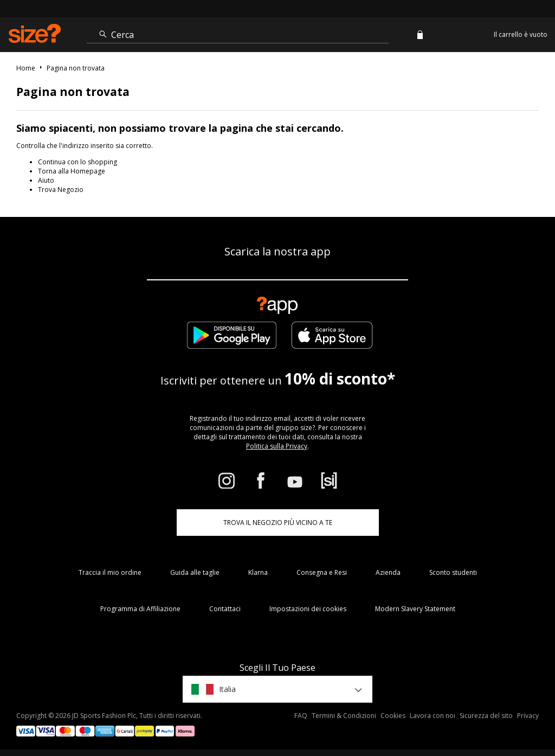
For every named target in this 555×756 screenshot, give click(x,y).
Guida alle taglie (195, 572)
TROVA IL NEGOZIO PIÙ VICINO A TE (278, 523)
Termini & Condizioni (344, 716)
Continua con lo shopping (78, 162)
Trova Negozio (61, 190)
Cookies (393, 716)
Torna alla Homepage (72, 171)
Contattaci (225, 609)
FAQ (301, 716)
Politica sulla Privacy (277, 446)
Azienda (388, 572)
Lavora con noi (433, 716)
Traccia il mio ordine (110, 572)
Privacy (528, 716)
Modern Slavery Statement (415, 609)
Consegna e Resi (322, 572)
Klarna (258, 572)
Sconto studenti (453, 572)
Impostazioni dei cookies (308, 609)
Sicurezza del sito (486, 716)
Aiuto (46, 180)
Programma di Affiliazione (140, 609)
